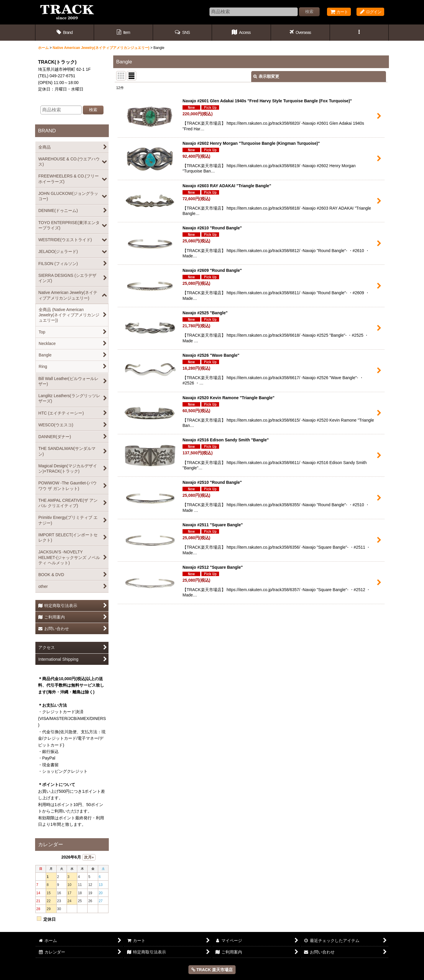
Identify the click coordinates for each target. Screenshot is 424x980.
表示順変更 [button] (266, 76)
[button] (183, 33)
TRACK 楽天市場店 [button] (212, 970)
